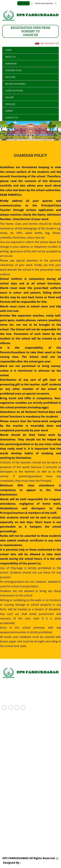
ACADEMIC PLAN (13, 70)
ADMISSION (11, 64)
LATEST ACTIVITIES (14, 91)
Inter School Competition (16, 729)
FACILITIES (10, 77)
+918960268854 (12, 690)
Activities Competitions (15, 737)
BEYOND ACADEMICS (15, 84)
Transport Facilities (13, 782)
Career (9, 111)
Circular (10, 104)
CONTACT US (12, 118)
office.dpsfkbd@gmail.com (28, 695)
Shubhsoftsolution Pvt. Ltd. (40, 863)
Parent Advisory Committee (18, 745)
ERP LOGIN (24, 3)
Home (8, 50)
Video (5, 797)
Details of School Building (16, 774)
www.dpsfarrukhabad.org (18, 701)
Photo (6, 789)
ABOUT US (10, 57)
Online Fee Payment (44, 3)
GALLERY (10, 97)
